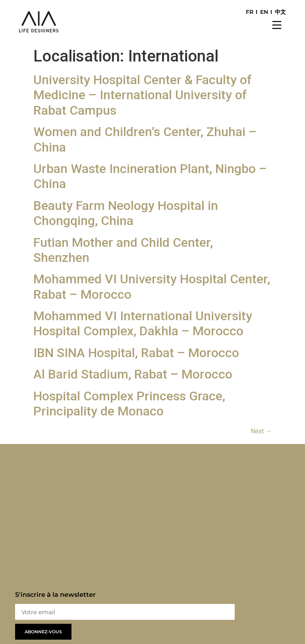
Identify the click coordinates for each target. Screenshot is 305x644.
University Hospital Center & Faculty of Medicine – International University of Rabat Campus (143, 95)
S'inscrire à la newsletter (55, 595)
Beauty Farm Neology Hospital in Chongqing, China (126, 213)
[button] (277, 26)
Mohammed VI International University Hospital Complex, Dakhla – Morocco (143, 323)
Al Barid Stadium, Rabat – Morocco (133, 374)
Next (261, 431)
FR (250, 12)
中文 (280, 12)
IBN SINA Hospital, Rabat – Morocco (136, 353)
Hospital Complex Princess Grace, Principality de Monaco (129, 404)
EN (264, 12)
